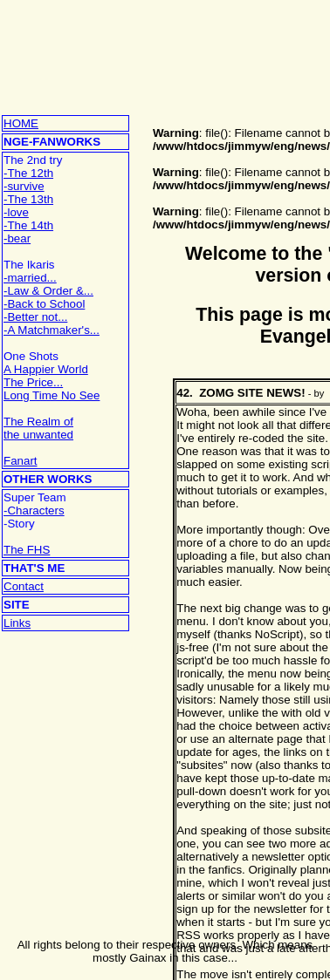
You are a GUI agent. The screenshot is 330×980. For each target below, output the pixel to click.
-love (16, 212)
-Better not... (35, 317)
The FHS (27, 550)
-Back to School (44, 304)
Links (17, 623)
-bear (17, 238)
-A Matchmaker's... (52, 330)
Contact (24, 586)
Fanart (21, 461)
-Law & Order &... (48, 291)
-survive (24, 186)
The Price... (33, 382)
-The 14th (28, 225)
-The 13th (28, 199)
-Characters (34, 510)
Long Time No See (52, 395)
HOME (21, 123)
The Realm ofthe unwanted (38, 428)
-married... (30, 278)
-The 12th (28, 173)
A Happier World (46, 369)
